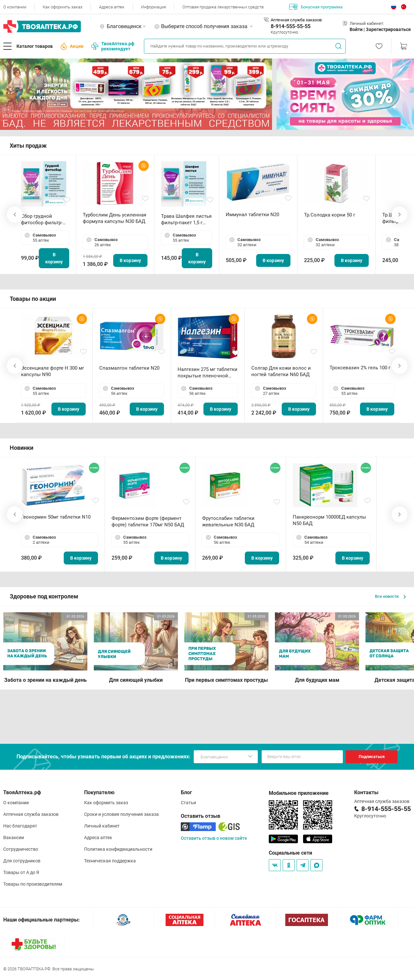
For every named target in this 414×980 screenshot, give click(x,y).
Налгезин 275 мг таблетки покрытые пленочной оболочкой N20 (207, 373)
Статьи (188, 803)
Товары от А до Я (21, 872)
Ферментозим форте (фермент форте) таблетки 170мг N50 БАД (148, 522)
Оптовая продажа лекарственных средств (223, 7)
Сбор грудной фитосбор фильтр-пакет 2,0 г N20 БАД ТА (43, 220)
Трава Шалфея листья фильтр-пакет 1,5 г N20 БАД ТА (186, 220)
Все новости (390, 596)
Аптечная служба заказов (31, 814)
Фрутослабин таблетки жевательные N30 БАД (228, 522)
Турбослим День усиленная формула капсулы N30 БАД (114, 218)
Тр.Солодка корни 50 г (330, 215)
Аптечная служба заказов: (297, 20)
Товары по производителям (33, 884)
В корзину (54, 258)
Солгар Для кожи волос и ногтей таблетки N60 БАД (281, 371)
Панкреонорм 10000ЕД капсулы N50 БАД (329, 520)
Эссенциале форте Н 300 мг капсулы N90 (53, 371)
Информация (153, 7)
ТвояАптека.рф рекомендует (113, 46)
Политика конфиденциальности (118, 849)
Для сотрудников (22, 861)
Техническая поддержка (110, 861)
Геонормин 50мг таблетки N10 (56, 517)
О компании (15, 7)
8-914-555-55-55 (291, 26)
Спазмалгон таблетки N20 (129, 368)
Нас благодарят (20, 826)
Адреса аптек (112, 7)
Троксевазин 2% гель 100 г (360, 368)
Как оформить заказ (63, 7)
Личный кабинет (102, 826)
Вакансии (14, 838)
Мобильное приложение (299, 793)
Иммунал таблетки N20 (252, 215)
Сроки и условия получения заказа (121, 814)
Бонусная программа (316, 7)
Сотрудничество (21, 849)
